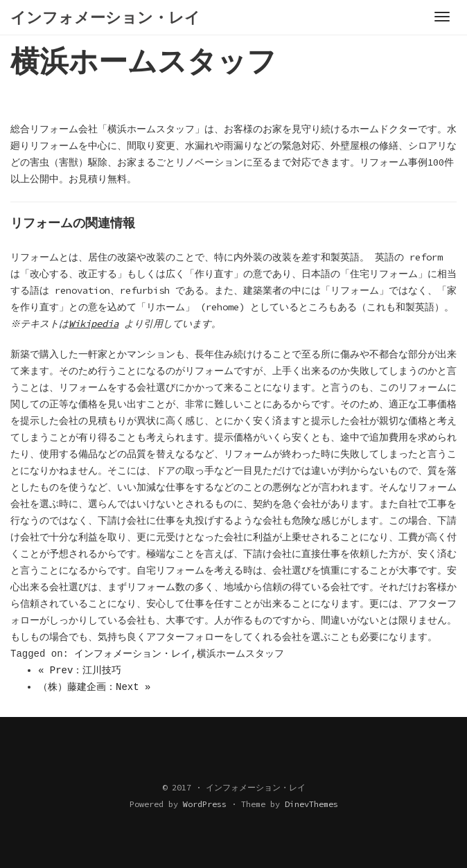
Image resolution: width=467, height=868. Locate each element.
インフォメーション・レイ (132, 654)
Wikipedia (96, 324)
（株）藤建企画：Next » (94, 687)
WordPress (205, 804)
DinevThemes (311, 804)
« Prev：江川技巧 (80, 671)
